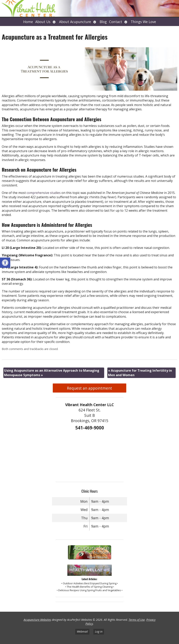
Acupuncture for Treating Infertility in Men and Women (140, 373)
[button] (5, 263)
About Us (43, 22)
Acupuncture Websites (37, 620)
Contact (116, 22)
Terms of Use (137, 620)
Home (28, 22)
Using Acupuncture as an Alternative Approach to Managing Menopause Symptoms (52, 373)
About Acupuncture (75, 22)
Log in (99, 631)
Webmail (82, 631)
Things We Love (143, 22)
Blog (103, 22)
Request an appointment (89, 388)
